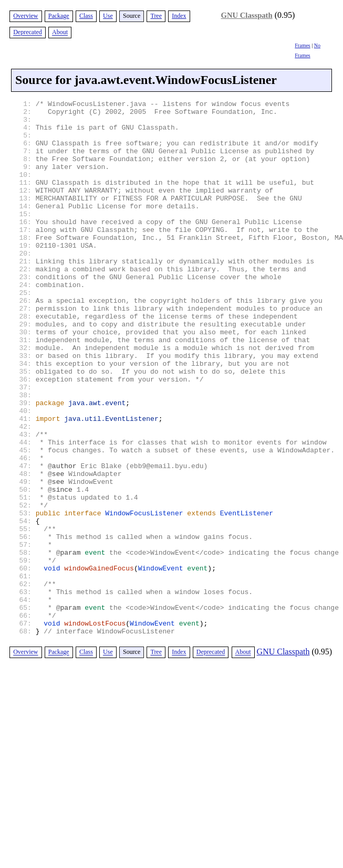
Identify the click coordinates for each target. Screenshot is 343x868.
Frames (302, 45)
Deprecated (28, 33)
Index (179, 16)
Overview (25, 16)
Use (108, 16)
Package (59, 16)
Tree (156, 16)
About (60, 33)
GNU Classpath (247, 15)
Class (86, 16)
